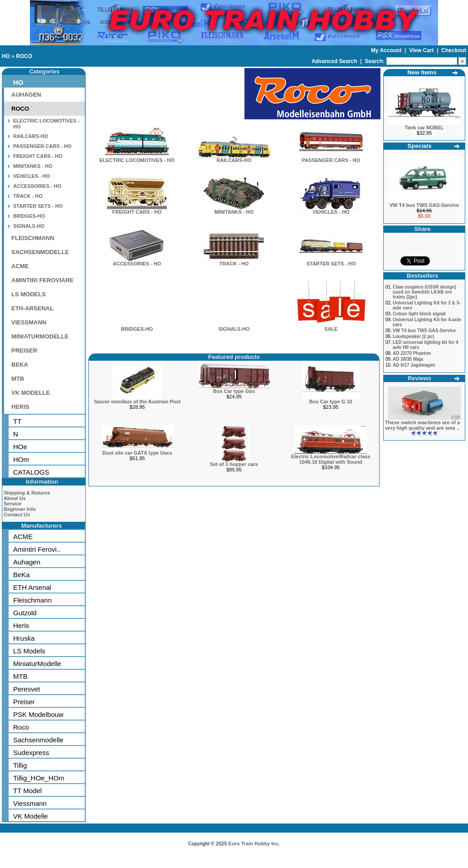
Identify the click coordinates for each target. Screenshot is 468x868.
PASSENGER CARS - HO (42, 146)
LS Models (29, 651)
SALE (331, 327)
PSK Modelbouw (38, 714)
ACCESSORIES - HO (37, 186)
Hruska (24, 638)
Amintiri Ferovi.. (37, 549)
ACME (20, 266)
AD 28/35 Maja (408, 359)
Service (12, 504)
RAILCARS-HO (31, 136)
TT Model (27, 791)
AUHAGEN (26, 95)
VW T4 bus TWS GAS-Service (424, 205)
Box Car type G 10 (331, 402)
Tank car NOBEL (424, 128)
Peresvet (27, 689)
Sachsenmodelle (38, 740)
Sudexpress (31, 753)
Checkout (454, 50)
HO (6, 56)
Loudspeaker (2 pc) (414, 336)
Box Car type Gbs (234, 391)
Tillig (20, 765)
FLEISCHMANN (33, 238)
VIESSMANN (29, 322)
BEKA (20, 365)
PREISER (24, 351)
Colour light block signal (419, 314)
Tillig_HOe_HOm (39, 778)
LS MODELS (29, 294)
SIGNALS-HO (29, 226)
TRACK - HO (28, 196)
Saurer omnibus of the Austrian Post (137, 402)
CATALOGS (31, 472)
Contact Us (17, 515)
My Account (387, 50)
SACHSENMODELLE (40, 252)
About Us (15, 498)
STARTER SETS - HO (38, 206)
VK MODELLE (31, 393)
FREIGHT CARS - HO (38, 156)
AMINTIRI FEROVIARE (42, 280)
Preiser (24, 702)
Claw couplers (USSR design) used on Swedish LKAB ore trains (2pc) (424, 292)
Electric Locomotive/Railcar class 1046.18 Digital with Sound (331, 459)
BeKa (22, 575)
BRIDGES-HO (29, 216)
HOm (21, 459)
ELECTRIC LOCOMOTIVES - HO (137, 158)
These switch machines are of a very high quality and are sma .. (422, 425)
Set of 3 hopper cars (234, 464)
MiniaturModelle (37, 664)
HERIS (20, 407)
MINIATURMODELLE (40, 336)
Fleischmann (32, 600)
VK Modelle (31, 816)
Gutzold (25, 613)
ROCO (24, 56)
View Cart (422, 50)
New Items (422, 72)
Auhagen (27, 562)
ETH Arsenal (32, 587)
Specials (420, 146)
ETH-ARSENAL (32, 308)
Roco (21, 727)
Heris (21, 625)
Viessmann (30, 803)
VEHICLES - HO (32, 176)
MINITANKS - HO (33, 166)
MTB (18, 379)
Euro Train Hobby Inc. (254, 843)
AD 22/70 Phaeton (412, 353)
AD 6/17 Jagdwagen (414, 365)
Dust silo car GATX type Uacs (137, 453)
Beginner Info (20, 509)
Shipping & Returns (27, 493)
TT (17, 421)
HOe (20, 447)
